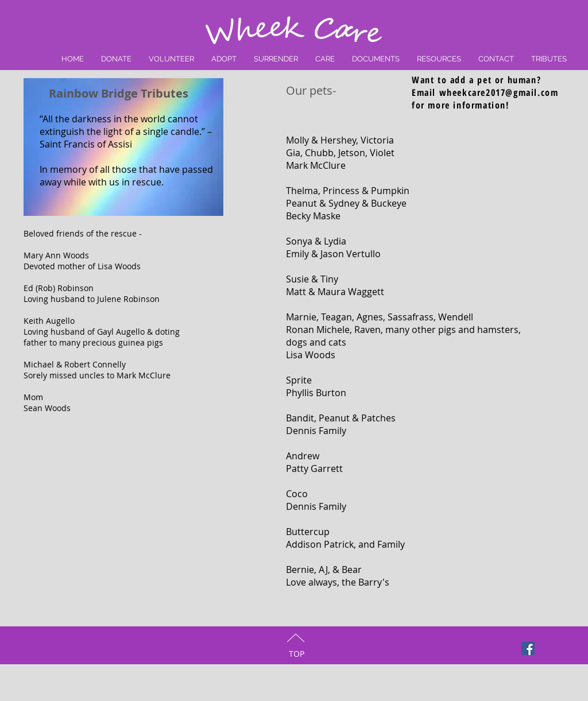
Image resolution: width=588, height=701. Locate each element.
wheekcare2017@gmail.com (499, 92)
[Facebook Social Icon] (528, 648)
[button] (325, 59)
